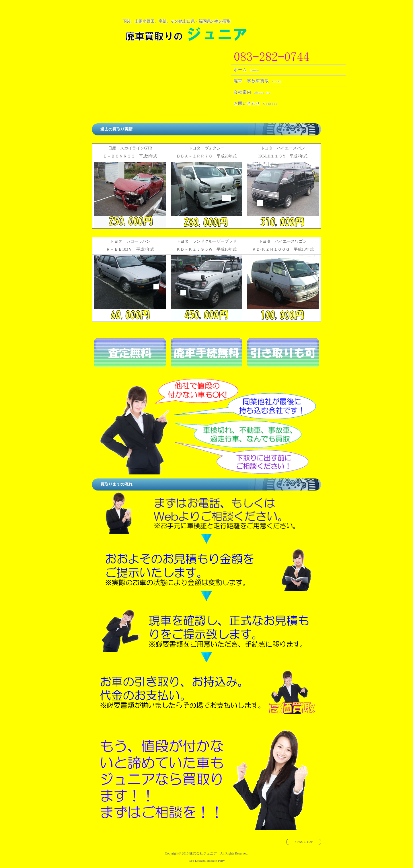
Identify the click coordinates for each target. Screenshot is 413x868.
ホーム (247, 70)
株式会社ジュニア (203, 854)
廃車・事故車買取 (258, 81)
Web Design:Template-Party (207, 861)
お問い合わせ (256, 103)
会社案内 (252, 92)
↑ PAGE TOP (304, 842)
